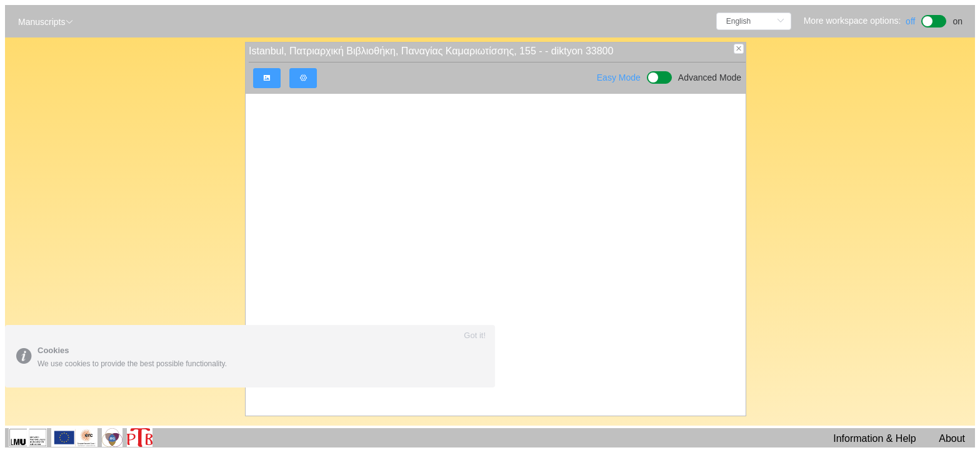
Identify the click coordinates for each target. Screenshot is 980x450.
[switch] (934, 20)
